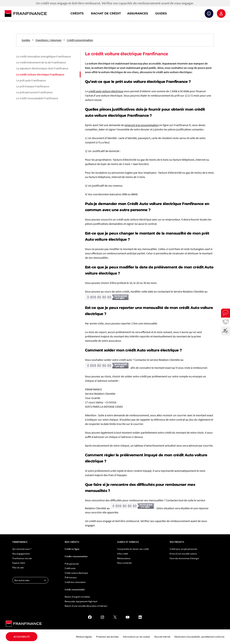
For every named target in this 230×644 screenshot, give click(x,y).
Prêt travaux (71, 577)
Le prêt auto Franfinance (31, 80)
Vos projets (177, 542)
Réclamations (124, 558)
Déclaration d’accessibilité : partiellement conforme (199, 637)
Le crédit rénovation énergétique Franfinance (43, 56)
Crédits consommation (76, 556)
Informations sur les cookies (136, 637)
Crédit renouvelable (75, 589)
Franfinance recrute (22, 558)
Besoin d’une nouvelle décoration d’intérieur (86, 606)
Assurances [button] (138, 13)
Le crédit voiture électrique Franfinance (40, 74)
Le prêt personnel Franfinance (34, 92)
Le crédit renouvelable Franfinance (37, 98)
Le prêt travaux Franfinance (33, 86)
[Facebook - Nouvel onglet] (90, 617)
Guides (161, 13)
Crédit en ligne (72, 549)
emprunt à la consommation (142, 125)
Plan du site (18, 567)
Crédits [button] (77, 13)
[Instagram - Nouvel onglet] (102, 617)
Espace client (221, 14)
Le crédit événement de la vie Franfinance (41, 62)
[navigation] (138, 14)
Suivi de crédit (209, 14)
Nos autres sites (31, 580)
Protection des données (107, 637)
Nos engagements (21, 554)
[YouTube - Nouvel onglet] (128, 617)
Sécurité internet (162, 637)
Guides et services (128, 542)
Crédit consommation (80, 40)
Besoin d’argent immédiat (77, 597)
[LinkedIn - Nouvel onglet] (140, 617)
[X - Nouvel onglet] (115, 617)
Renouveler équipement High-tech (81, 601)
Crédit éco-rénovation (75, 582)
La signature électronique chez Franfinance (42, 68)
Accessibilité (22, 637)
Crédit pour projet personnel (183, 549)
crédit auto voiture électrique (106, 91)
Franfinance (20, 542)
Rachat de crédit (106, 13)
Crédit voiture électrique (76, 573)
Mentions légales (84, 637)
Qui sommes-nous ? (22, 549)
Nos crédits (72, 542)
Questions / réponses (49, 40)
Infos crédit (123, 554)
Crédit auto (70, 568)
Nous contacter (125, 563)
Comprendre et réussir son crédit (133, 549)
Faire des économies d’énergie (184, 558)
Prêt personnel (72, 564)
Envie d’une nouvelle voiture (183, 554)
